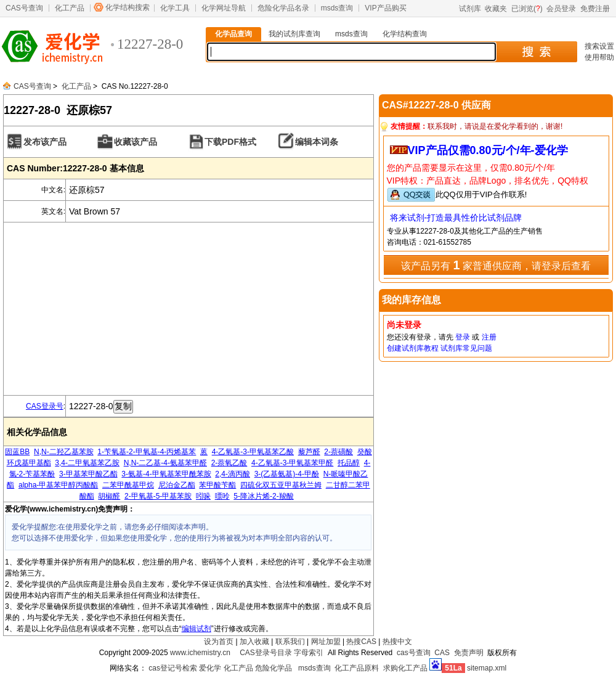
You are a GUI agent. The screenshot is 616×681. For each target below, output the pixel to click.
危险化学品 (274, 668)
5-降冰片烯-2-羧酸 (263, 496)
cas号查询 (414, 653)
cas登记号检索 (173, 668)
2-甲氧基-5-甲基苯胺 (158, 496)
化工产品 (70, 8)
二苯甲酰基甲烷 (128, 485)
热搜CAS (361, 642)
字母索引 (309, 653)
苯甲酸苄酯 (217, 485)
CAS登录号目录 (266, 653)
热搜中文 (397, 642)
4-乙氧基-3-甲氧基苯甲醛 (292, 463)
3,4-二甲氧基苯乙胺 (87, 463)
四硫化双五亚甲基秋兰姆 (281, 485)
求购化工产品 (405, 668)
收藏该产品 (136, 142)
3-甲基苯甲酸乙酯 (88, 474)
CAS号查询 (24, 8)
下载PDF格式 (230, 142)
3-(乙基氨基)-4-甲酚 (287, 474)
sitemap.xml (487, 668)
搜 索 (536, 52)
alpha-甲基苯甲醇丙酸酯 (58, 485)
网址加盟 (326, 642)
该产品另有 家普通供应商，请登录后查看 (496, 265)
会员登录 (561, 9)
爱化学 (210, 668)
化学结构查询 (405, 34)
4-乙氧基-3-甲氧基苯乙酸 (253, 452)
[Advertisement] (188, 309)
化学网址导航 (224, 8)
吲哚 (203, 496)
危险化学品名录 (283, 8)
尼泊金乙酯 (177, 485)
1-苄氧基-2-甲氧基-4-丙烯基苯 (147, 452)
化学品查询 (233, 34)
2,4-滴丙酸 (233, 474)
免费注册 (595, 9)
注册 (489, 337)
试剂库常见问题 (466, 348)
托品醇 (349, 463)
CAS (442, 653)
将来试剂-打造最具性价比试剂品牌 (456, 218)
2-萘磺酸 (338, 452)
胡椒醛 (109, 496)
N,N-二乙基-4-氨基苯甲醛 (165, 463)
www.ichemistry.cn (200, 653)
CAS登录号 (45, 406)
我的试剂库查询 (294, 34)
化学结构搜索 (128, 7)
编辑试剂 (197, 629)
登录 (463, 337)
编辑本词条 (317, 142)
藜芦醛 (309, 452)
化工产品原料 (357, 668)
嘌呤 (222, 496)
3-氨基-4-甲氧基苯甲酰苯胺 (166, 474)
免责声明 (469, 653)
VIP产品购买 (385, 8)
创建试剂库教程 (413, 348)
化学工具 (175, 8)
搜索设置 (599, 46)
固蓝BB (17, 452)
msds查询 (337, 8)
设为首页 (219, 642)
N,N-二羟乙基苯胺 (64, 452)
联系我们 (290, 642)
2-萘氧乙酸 (229, 463)
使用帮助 (599, 57)
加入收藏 (254, 642)
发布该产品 (45, 142)
